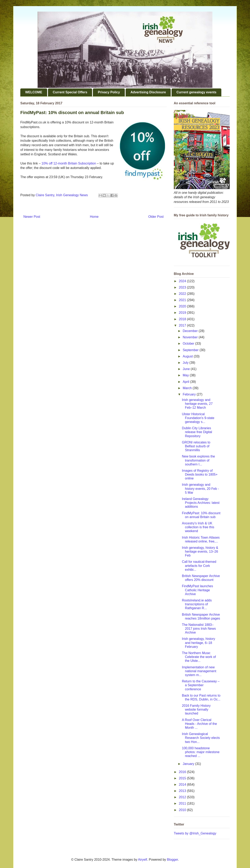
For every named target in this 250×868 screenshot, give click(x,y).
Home (94, 217)
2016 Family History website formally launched (196, 710)
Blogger (172, 860)
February (190, 394)
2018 (183, 319)
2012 (183, 797)
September (191, 350)
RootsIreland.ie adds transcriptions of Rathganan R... (197, 604)
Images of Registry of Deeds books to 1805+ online (200, 474)
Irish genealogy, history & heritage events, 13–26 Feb (200, 552)
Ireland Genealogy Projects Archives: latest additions (201, 503)
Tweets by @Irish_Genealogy (195, 833)
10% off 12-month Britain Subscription (69, 163)
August (188, 356)
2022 (183, 294)
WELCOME (34, 92)
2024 (183, 281)
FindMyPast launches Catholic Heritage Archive (197, 590)
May (186, 375)
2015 (183, 778)
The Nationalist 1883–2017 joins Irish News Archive (199, 629)
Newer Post (32, 217)
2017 (183, 325)
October (189, 344)
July (186, 363)
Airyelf (142, 860)
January (189, 764)
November (191, 337)
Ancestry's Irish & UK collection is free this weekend (198, 527)
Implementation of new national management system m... (199, 671)
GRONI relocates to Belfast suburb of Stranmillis (196, 446)
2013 (183, 791)
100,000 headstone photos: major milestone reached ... (201, 752)
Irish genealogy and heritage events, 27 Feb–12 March (197, 404)
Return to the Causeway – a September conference (201, 685)
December (191, 331)
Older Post (156, 217)
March (188, 388)
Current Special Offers (70, 92)
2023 (183, 287)
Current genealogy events (196, 92)
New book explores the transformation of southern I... (198, 460)
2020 (183, 306)
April (186, 382)
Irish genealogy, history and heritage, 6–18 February (198, 643)
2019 (183, 313)
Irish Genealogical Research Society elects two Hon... (201, 738)
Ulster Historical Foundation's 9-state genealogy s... (198, 418)
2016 (183, 772)
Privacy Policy (109, 92)
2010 (183, 810)
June (187, 369)
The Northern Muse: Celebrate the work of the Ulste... (199, 657)
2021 (183, 300)
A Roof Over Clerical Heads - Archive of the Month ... (199, 724)
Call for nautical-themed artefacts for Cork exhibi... (199, 566)
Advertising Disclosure (148, 92)
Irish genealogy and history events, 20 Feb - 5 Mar (200, 488)
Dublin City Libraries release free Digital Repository (197, 432)
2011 (183, 803)
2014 (183, 785)
